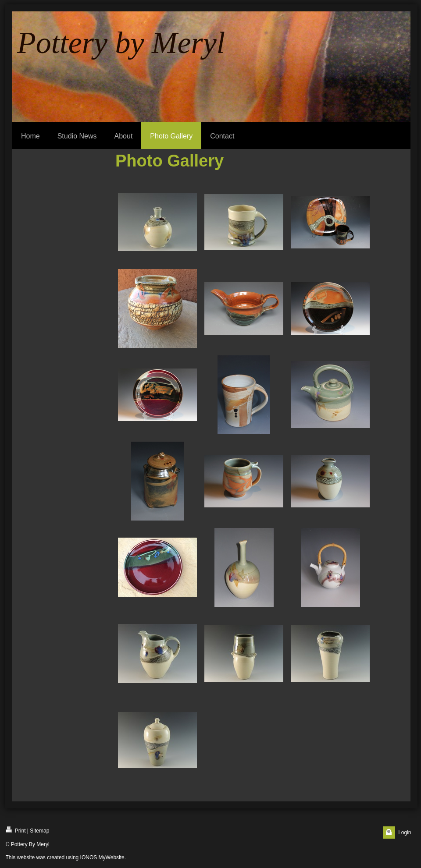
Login (405, 833)
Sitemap (39, 831)
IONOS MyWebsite (102, 857)
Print (16, 830)
